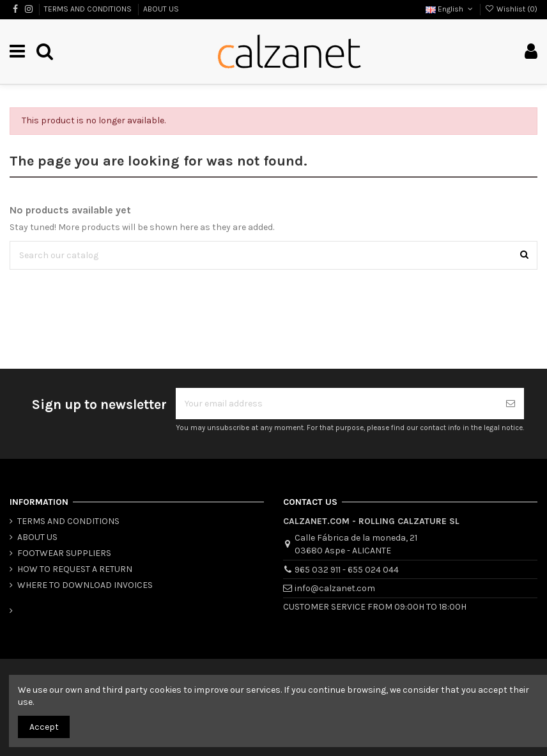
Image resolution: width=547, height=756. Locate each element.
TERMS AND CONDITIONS (89, 9)
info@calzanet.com (335, 588)
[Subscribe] (511, 404)
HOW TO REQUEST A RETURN (75, 569)
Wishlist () (511, 9)
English (450, 9)
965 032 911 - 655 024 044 (347, 570)
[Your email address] (336, 404)
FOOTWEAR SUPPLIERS (64, 553)
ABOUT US (161, 9)
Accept (44, 727)
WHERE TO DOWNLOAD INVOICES (85, 585)
